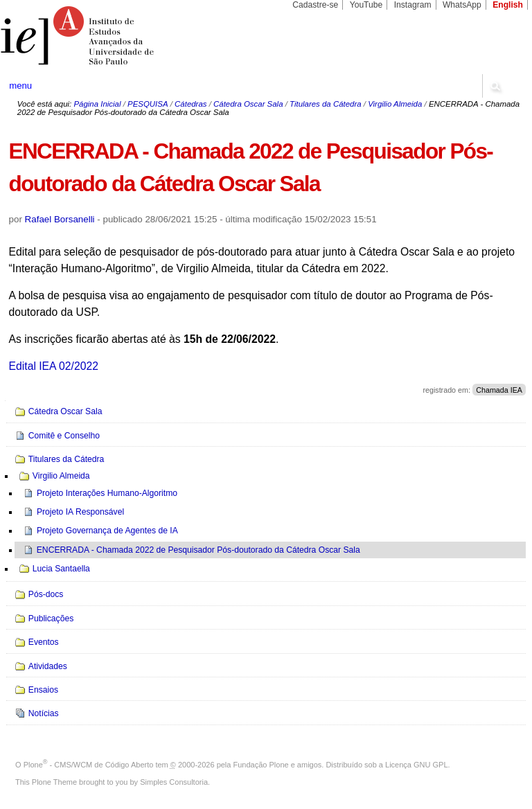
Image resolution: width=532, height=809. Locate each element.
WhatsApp (462, 5)
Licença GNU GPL (416, 765)
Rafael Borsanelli (60, 219)
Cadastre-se (315, 5)
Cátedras (190, 104)
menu (20, 86)
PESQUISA (148, 104)
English (508, 5)
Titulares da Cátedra (326, 104)
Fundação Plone (261, 765)
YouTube (366, 5)
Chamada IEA (499, 390)
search (495, 86)
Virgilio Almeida (395, 104)
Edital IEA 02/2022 (54, 366)
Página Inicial (97, 104)
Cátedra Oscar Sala (248, 104)
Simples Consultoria (174, 782)
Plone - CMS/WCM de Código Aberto (89, 765)
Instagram (413, 5)
